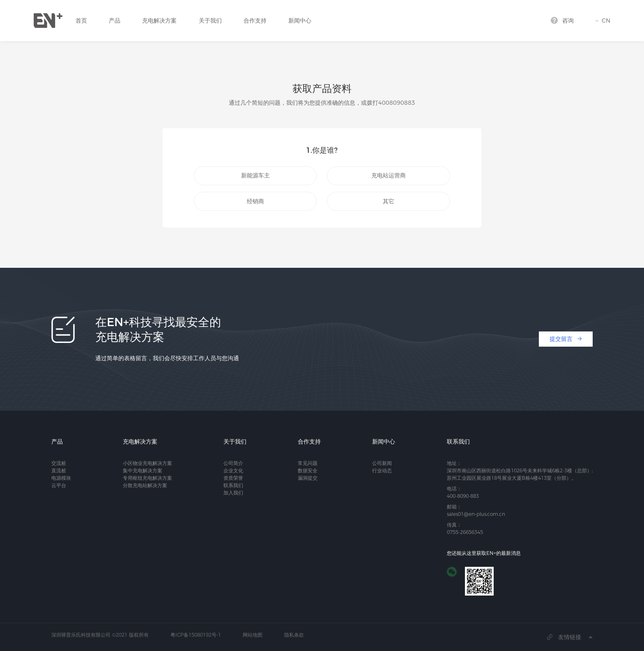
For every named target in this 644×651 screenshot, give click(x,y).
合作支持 (255, 21)
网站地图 (253, 635)
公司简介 (233, 463)
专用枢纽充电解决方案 (147, 478)
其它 (389, 201)
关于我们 (210, 21)
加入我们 (233, 493)
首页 (81, 21)
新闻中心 (300, 21)
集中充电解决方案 (143, 470)
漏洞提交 (308, 478)
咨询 (568, 21)
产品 (115, 21)
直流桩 (59, 470)
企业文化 (233, 470)
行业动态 (382, 470)
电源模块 (61, 478)
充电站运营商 (389, 175)
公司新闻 (382, 463)
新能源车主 (255, 175)
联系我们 (233, 485)
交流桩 (59, 463)
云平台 (59, 485)
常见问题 (308, 463)
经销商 (255, 201)
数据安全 (308, 470)
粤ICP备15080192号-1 (196, 635)
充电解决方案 (159, 21)
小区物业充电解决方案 (147, 463)
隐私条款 (294, 635)
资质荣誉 (233, 478)
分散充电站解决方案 (145, 485)
